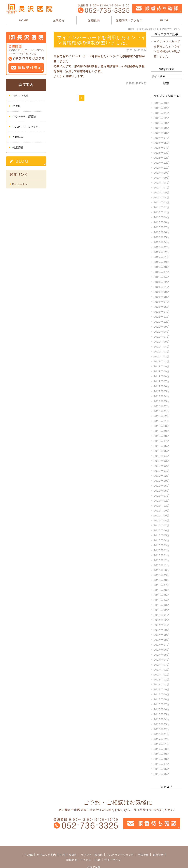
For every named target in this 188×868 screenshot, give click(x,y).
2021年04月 (162, 312)
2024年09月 (162, 178)
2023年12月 (162, 212)
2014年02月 (162, 669)
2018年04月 (162, 456)
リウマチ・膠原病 (92, 847)
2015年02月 (162, 610)
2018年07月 (162, 441)
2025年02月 (162, 158)
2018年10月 (162, 426)
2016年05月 (162, 535)
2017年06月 (162, 486)
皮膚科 (16, 106)
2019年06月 (162, 386)
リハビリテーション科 (26, 127)
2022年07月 (162, 272)
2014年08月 (162, 640)
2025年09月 (162, 128)
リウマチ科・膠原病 (24, 117)
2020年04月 (162, 346)
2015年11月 (162, 565)
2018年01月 (162, 471)
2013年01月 (162, 734)
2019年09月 (162, 371)
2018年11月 (162, 421)
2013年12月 (162, 679)
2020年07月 (162, 337)
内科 (62, 847)
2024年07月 (162, 187)
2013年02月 (162, 729)
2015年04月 (162, 600)
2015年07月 (162, 585)
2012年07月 (162, 764)
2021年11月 (162, 287)
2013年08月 (162, 699)
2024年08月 (162, 182)
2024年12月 (162, 163)
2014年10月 (162, 630)
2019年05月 (162, 391)
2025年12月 (162, 118)
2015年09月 (162, 575)
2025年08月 (162, 133)
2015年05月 (162, 595)
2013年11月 (162, 684)
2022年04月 (162, 277)
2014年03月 (162, 665)
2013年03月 (162, 724)
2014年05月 (162, 655)
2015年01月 (162, 615)
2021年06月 (162, 307)
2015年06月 (162, 590)
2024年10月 (162, 173)
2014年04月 (162, 660)
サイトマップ (113, 852)
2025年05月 (162, 143)
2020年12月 (162, 322)
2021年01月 (162, 317)
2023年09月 (162, 217)
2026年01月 (162, 113)
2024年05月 (162, 192)
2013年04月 (162, 719)
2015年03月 (162, 605)
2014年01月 (162, 674)
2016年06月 (162, 530)
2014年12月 (162, 620)
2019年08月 (162, 376)
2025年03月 (162, 153)
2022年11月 (162, 257)
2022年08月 (162, 267)
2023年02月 (162, 247)
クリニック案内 (46, 847)
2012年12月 (162, 739)
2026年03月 (162, 103)
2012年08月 (162, 759)
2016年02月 (162, 550)
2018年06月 (162, 446)
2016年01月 (162, 555)
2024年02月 (162, 207)
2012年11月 (162, 744)
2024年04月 (162, 197)
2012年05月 (162, 774)
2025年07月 (162, 138)
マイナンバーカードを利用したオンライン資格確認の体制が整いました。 (102, 40)
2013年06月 (162, 709)
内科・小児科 (20, 96)
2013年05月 (162, 714)
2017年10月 (162, 481)
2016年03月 (162, 545)
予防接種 (18, 137)
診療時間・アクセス (129, 20)
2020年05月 (162, 342)
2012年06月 (162, 769)
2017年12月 (162, 476)
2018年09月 (162, 431)
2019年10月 (162, 366)
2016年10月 (162, 510)
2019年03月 (162, 401)
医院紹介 (59, 20)
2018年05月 (162, 451)
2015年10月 (162, 570)
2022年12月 (162, 252)
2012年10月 (162, 749)
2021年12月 (162, 282)
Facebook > (20, 184)
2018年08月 (162, 436)
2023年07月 (162, 227)
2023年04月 (162, 242)
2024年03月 (162, 202)
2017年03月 (162, 496)
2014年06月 (162, 650)
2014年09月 (162, 635)
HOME (24, 20)
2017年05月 (162, 491)
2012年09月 (162, 754)
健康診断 (18, 147)
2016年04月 (162, 540)
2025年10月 (162, 123)
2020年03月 (162, 351)
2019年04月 (162, 396)
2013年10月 (162, 689)
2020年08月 (162, 332)
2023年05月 (162, 237)
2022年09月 (162, 262)
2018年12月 (162, 416)
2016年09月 (162, 515)
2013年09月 (162, 694)
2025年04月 (162, 148)
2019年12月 (162, 361)
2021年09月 (162, 292)
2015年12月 (162, 560)
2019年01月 (162, 411)
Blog (98, 852)
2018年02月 (162, 466)
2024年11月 (162, 168)
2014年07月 (162, 645)
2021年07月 (162, 302)
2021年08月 (162, 297)
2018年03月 (162, 461)
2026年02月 (162, 108)
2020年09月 (162, 327)
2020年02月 (162, 356)
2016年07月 (162, 525)
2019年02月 (162, 406)
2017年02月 (162, 501)
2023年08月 (162, 222)
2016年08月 (162, 520)
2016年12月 (162, 506)
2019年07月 (162, 381)
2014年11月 (162, 625)
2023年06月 (162, 232)
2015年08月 (162, 580)
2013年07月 (162, 704)
